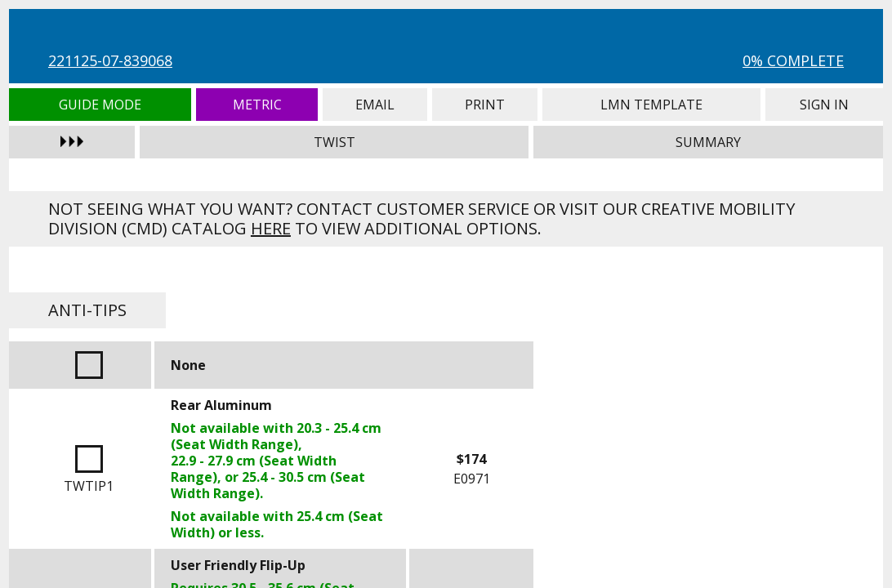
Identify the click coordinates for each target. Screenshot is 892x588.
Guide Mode (100, 105)
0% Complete (793, 60)
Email (375, 105)
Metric (257, 105)
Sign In (824, 105)
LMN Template (651, 105)
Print (485, 105)
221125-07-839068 (110, 60)
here (271, 228)
